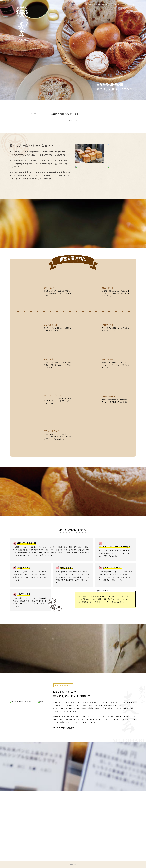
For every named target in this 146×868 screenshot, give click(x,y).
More (71, 120)
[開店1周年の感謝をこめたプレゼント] (73, 114)
